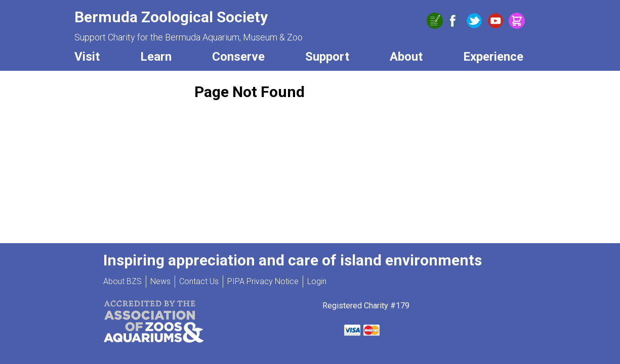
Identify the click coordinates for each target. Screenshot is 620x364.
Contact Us (199, 281)
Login (317, 281)
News (160, 281)
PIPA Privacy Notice (263, 281)
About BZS (122, 281)
